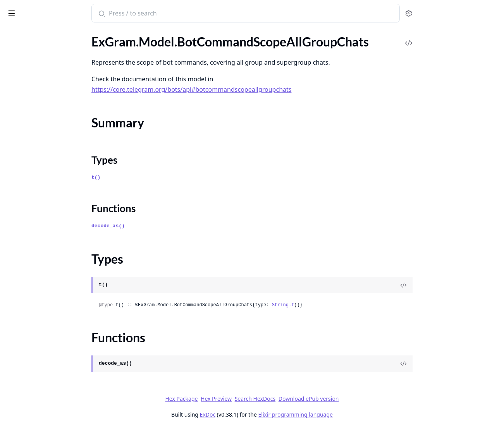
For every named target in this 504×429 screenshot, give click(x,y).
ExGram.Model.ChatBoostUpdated (52, 389)
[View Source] (461, 285)
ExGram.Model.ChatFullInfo (43, 400)
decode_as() (166, 226)
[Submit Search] (159, 14)
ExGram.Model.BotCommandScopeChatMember (55, 138)
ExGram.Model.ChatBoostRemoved (53, 337)
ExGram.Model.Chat (33, 285)
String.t (341, 305)
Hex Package (239, 399)
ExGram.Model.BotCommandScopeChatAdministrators (55, 128)
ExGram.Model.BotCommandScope (53, 40)
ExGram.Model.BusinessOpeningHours (55, 243)
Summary (26, 75)
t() (154, 178)
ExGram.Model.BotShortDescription (54, 180)
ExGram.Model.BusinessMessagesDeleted (55, 233)
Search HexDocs (313, 399)
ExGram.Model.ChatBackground (49, 306)
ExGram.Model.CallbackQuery (46, 274)
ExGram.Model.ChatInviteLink (46, 410)
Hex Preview (274, 399)
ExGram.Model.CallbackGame (46, 264)
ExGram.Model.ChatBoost (41, 316)
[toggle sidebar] (106, 12)
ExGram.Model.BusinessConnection (54, 201)
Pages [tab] (14, 33)
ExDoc (266, 414)
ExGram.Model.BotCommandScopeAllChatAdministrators (55, 51)
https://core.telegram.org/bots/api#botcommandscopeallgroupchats (249, 89)
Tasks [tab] (85, 33)
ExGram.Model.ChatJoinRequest (49, 421)
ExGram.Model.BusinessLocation (50, 222)
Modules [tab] (47, 33)
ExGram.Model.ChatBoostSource (50, 347)
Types (21, 84)
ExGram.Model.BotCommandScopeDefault (55, 149)
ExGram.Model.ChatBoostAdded (50, 327)
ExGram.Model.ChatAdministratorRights (55, 295)
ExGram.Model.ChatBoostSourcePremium (55, 379)
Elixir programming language (354, 414)
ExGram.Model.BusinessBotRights (51, 191)
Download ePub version (367, 399)
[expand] (108, 42)
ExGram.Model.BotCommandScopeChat (55, 118)
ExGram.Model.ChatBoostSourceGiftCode (55, 358)
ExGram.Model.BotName (39, 170)
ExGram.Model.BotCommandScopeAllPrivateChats (55, 107)
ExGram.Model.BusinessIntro (45, 212)
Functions (27, 93)
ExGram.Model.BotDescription (47, 159)
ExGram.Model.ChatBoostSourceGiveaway (55, 368)
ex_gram (20, 9)
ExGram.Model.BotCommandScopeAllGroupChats (55, 61)
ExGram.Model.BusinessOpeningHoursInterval (55, 253)
